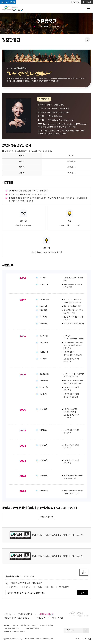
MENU (89, 8)
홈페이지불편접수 (25, 614)
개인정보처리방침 (46, 614)
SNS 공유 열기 (87, 40)
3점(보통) (39, 587)
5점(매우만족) (14, 587)
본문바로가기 (75, 2)
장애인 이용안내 (10, 2)
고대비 (89, 2)
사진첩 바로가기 (45, 517)
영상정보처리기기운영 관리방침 (17, 618)
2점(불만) (51, 587)
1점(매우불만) (64, 587)
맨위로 (84, 573)
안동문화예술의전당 (12, 8)
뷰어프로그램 (57, 618)
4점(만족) (27, 587)
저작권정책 (41, 618)
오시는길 (8, 614)
